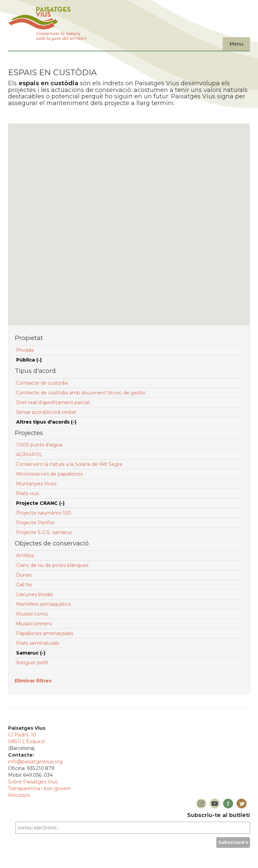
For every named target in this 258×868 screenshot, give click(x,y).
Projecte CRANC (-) (40, 503)
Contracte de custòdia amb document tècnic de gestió (81, 393)
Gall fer (24, 585)
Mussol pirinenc (34, 624)
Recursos (19, 795)
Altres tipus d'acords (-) (46, 422)
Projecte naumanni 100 (44, 513)
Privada (25, 350)
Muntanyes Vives (36, 484)
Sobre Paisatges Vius (33, 782)
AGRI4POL (29, 454)
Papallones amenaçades (45, 633)
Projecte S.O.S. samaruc (44, 532)
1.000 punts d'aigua (39, 445)
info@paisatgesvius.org (35, 762)
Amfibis (25, 556)
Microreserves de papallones (49, 474)
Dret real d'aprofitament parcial (53, 402)
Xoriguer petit (32, 663)
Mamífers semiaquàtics (43, 604)
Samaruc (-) (31, 653)
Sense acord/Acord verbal (46, 412)
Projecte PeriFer (35, 523)
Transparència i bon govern (39, 788)
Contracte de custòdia (42, 383)
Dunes (24, 575)
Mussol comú (32, 614)
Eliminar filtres (33, 681)
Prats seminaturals (38, 643)
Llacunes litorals (34, 594)
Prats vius (27, 493)
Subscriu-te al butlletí (219, 815)
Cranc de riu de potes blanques (52, 565)
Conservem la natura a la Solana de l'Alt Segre (69, 464)
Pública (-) (29, 360)
